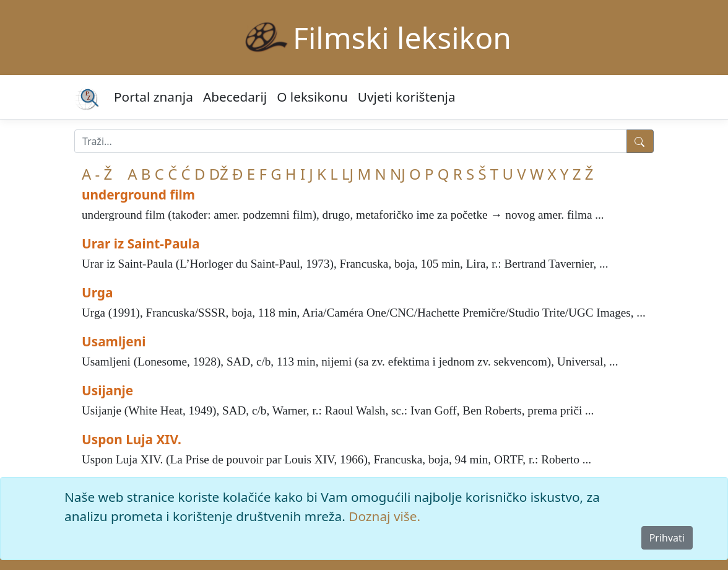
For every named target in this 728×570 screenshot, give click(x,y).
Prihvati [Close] (667, 538)
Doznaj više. (384, 516)
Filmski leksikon (402, 37)
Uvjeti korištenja (407, 97)
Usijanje (107, 390)
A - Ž (97, 174)
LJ (348, 174)
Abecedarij (235, 97)
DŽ (219, 174)
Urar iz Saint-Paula (141, 243)
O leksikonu (312, 97)
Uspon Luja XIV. (132, 439)
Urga (97, 292)
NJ (398, 174)
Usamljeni (114, 341)
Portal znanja (154, 97)
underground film (138, 195)
